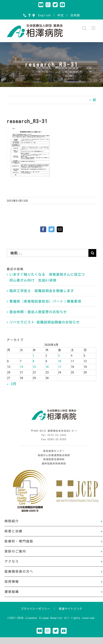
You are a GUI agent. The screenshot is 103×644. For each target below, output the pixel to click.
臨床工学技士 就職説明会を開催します (42, 291)
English (44, 15)
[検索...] (48, 253)
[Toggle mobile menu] (94, 28)
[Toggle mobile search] (84, 28)
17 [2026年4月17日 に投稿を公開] (60, 367)
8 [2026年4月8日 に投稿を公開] (34, 361)
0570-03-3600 (57, 435)
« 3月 (12, 384)
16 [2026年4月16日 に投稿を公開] (47, 367)
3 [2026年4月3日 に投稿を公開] (59, 356)
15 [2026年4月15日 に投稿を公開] (34, 367)
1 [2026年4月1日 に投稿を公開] (34, 356)
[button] (54, 521)
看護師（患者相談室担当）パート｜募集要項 (45, 301)
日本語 (75, 15)
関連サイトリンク (70, 609)
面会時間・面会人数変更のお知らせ (38, 312)
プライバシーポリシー (35, 609)
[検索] (92, 253)
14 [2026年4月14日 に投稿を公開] (22, 367)
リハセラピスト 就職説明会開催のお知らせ (45, 322)
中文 (61, 15)
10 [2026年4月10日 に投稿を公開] (60, 361)
